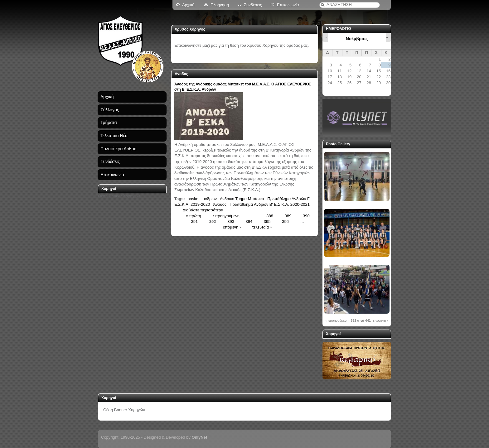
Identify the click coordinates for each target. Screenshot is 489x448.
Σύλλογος (110, 110)
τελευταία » (262, 227)
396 (285, 221)
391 (195, 221)
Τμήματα (109, 123)
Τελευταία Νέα (114, 136)
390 (306, 216)
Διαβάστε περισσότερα (203, 210)
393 (231, 221)
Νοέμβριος (357, 39)
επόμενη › (232, 227)
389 (288, 216)
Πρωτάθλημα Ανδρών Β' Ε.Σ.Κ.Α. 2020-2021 (270, 204)
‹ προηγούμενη (226, 216)
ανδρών (210, 199)
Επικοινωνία (288, 5)
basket (193, 199)
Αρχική (188, 5)
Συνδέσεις (253, 5)
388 (270, 216)
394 (249, 221)
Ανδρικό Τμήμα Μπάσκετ (242, 199)
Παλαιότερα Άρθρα (119, 149)
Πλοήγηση (220, 5)
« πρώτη (193, 216)
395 (267, 221)
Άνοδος (220, 204)
